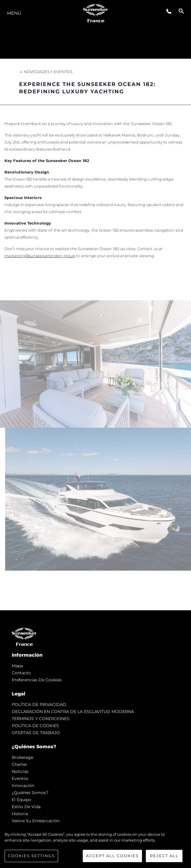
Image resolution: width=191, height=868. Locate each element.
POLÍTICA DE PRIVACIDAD (39, 704)
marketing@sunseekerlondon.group (40, 256)
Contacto (21, 673)
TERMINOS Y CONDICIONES (41, 719)
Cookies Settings (31, 856)
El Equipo (21, 800)
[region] (96, 847)
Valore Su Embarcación (36, 821)
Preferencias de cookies (37, 680)
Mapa (17, 666)
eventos (20, 778)
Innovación (23, 786)
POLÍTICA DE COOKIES (35, 726)
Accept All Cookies (112, 856)
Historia (20, 814)
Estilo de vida (26, 807)
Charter (20, 764)
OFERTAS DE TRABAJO (36, 733)
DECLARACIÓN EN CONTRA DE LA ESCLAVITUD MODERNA (73, 712)
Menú (14, 13)
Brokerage (22, 757)
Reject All (164, 856)
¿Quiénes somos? (30, 793)
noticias (20, 771)
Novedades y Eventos (46, 72)
